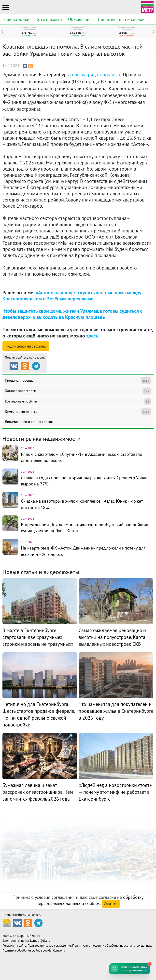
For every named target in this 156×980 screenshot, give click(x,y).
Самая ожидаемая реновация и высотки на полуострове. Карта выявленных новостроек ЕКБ (112, 637)
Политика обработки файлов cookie (27, 950)
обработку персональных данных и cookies (90, 900)
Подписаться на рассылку (26, 346)
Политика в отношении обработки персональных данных (112, 946)
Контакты (59, 950)
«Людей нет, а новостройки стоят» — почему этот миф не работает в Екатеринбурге (115, 792)
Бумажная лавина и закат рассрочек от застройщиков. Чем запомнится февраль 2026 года (38, 792)
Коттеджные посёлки (78, 401)
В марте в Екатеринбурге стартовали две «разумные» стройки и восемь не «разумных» (38, 637)
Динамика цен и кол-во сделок (29, 422)
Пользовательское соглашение (49, 946)
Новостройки (17, 19)
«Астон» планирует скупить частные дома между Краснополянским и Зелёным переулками (72, 296)
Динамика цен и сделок (121, 19)
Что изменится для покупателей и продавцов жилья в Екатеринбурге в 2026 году (116, 711)
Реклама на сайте (14, 946)
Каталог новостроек (78, 391)
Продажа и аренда (78, 381)
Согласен (111, 904)
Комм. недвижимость (78, 412)
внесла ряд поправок (95, 75)
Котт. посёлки (49, 19)
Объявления (80, 19)
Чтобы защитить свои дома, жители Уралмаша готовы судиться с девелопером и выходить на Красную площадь (72, 314)
